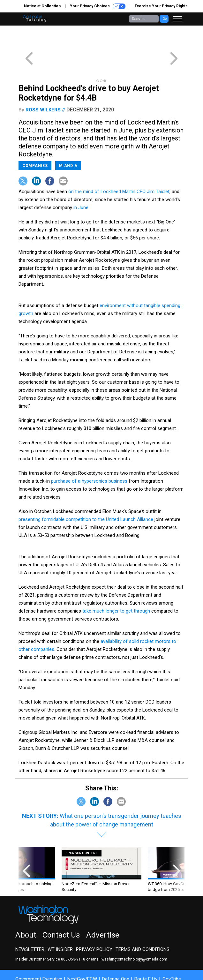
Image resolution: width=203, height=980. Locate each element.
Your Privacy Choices (98, 6)
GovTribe (172, 956)
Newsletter (30, 926)
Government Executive (39, 956)
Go (165, 19)
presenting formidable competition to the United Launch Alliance (86, 496)
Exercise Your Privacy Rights (161, 6)
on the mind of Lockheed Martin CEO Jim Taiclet (119, 169)
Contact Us (61, 912)
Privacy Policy (94, 926)
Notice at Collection (42, 6)
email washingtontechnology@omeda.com (129, 936)
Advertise (103, 912)
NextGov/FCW (82, 956)
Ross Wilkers (43, 87)
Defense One (116, 956)
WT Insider (60, 926)
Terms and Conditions (143, 926)
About (26, 912)
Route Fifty (146, 956)
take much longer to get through (116, 588)
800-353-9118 (73, 936)
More (26, 962)
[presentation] (26, 847)
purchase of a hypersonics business (89, 458)
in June (81, 185)
